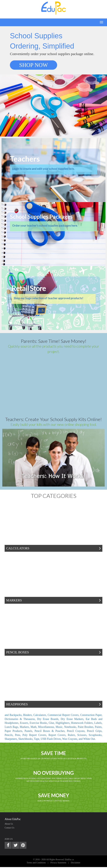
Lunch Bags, (12, 727)
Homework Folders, (83, 723)
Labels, (98, 723)
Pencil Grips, (95, 731)
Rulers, (73, 735)
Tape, (37, 739)
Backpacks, (16, 715)
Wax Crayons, (70, 739)
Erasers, (25, 723)
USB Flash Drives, (51, 739)
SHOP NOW (34, 65)
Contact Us (9, 828)
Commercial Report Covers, (64, 715)
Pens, (19, 735)
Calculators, (40, 715)
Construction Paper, (91, 715)
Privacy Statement (58, 863)
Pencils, (10, 735)
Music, (60, 727)
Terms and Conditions (36, 863)
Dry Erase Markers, (73, 719)
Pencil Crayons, (77, 731)
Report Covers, (58, 735)
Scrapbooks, (96, 735)
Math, (34, 727)
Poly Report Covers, (36, 735)
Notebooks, (71, 727)
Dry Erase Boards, (49, 719)
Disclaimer (75, 863)
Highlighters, (63, 723)
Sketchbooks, (26, 739)
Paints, (99, 727)
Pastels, (30, 731)
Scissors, (83, 735)
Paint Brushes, (86, 727)
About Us (9, 824)
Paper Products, (15, 731)
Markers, (25, 727)
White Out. (89, 739)
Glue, (52, 723)
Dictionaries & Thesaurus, (21, 719)
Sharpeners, (12, 739)
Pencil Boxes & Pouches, (51, 731)
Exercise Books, (39, 723)
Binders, (28, 715)
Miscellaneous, (47, 727)
